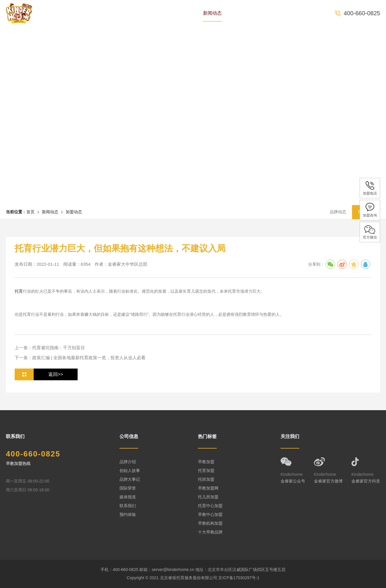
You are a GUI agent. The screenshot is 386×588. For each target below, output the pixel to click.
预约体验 (279, 13)
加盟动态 (74, 212)
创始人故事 (130, 471)
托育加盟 (206, 471)
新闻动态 (212, 13)
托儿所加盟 (208, 497)
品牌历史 (112, 13)
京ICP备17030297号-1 (239, 578)
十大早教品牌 (210, 532)
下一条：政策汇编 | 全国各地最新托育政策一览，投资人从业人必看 (80, 358)
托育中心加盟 (210, 506)
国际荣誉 (128, 488)
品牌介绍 (128, 462)
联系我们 (128, 506)
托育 (19, 291)
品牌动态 (338, 212)
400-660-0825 (362, 13)
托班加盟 (206, 479)
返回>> (56, 374)
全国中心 (246, 13)
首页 (83, 13)
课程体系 (179, 13)
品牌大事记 (130, 479)
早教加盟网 (208, 488)
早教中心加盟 (210, 514)
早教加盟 (206, 462)
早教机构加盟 (210, 523)
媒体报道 (128, 497)
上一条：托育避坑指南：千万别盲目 (50, 348)
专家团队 (146, 13)
